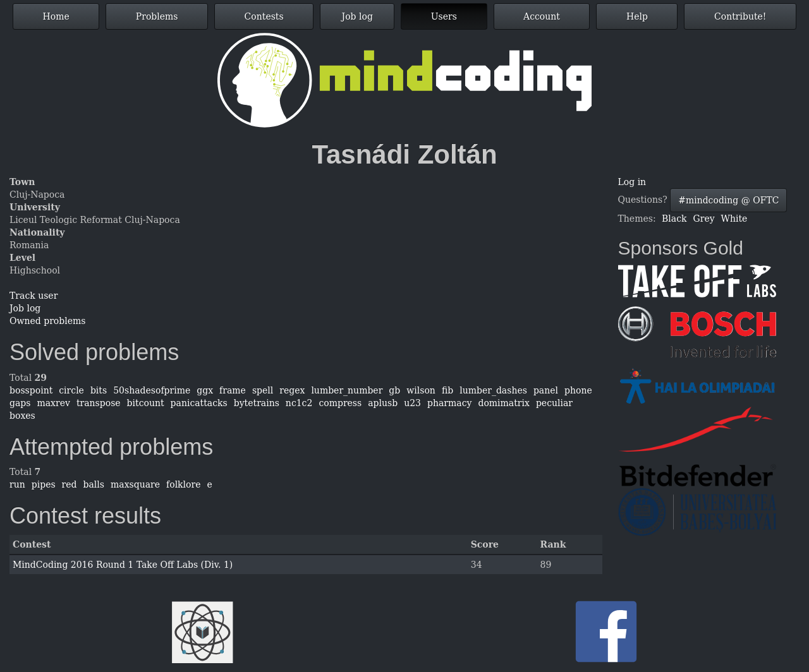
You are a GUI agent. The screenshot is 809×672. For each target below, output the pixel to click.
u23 (412, 403)
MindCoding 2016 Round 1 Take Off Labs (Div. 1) (123, 565)
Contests (264, 16)
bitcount (146, 403)
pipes (44, 484)
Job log (357, 16)
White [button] (734, 219)
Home (56, 16)
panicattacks (199, 403)
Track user (33, 296)
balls (94, 484)
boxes (22, 416)
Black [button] (674, 219)
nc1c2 (299, 403)
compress (340, 403)
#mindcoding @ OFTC (728, 200)
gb (394, 390)
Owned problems (47, 321)
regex (292, 390)
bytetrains (257, 403)
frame (233, 390)
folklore (183, 484)
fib (447, 390)
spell (263, 390)
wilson (421, 390)
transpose (99, 403)
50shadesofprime (152, 390)
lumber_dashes (493, 390)
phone (578, 390)
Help (637, 16)
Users (444, 16)
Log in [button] (632, 182)
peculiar (554, 403)
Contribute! (740, 16)
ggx (205, 390)
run (17, 484)
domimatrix (503, 403)
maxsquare (135, 484)
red (70, 484)
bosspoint (31, 390)
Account (542, 16)
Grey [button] (704, 219)
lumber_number (347, 390)
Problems (157, 16)
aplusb (383, 403)
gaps (20, 403)
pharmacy (449, 403)
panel (546, 390)
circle (71, 390)
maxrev (53, 403)
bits (99, 390)
